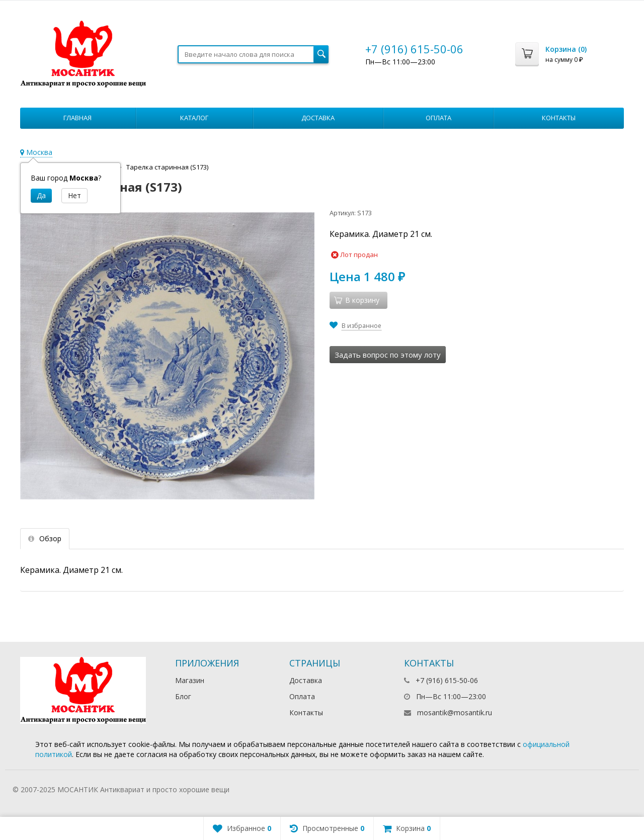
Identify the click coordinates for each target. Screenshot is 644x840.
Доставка (318, 118)
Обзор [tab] (45, 538)
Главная (77, 118)
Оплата (438, 118)
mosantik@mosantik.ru (455, 712)
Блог (183, 696)
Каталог (194, 118)
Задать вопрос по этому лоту (388, 355)
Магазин (190, 680)
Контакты (559, 118)
